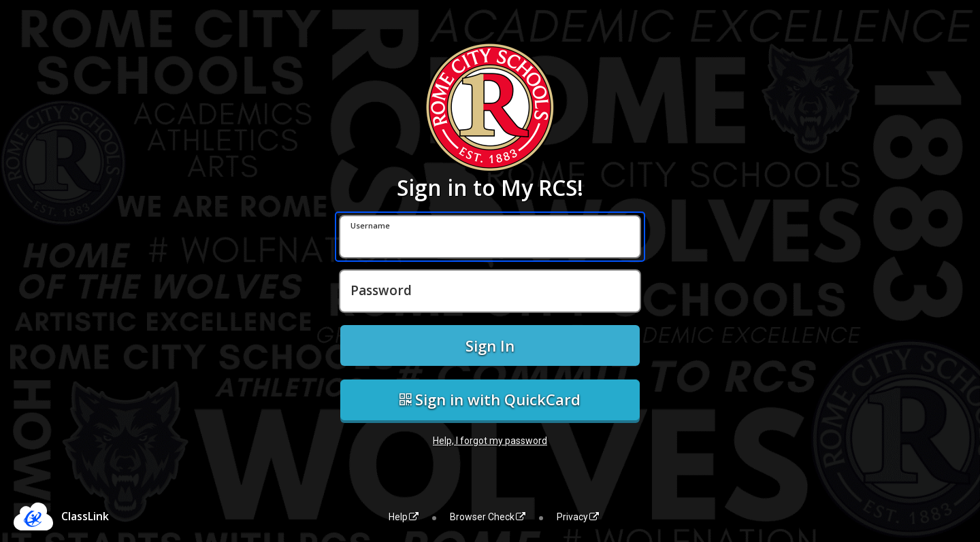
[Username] (490, 237)
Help (404, 517)
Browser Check (488, 517)
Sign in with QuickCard (490, 399)
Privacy (578, 517)
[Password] (490, 291)
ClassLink (85, 516)
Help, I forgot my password (490, 441)
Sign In (490, 345)
